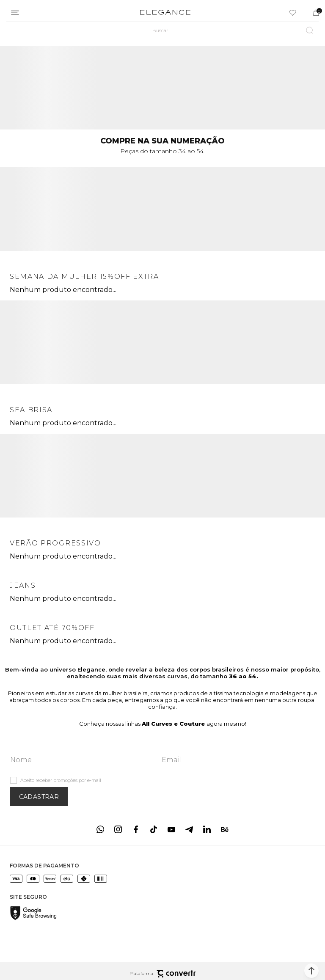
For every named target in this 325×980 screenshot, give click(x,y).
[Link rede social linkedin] (207, 829)
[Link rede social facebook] (136, 829)
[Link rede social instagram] (118, 829)
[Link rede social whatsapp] (100, 829)
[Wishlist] (293, 13)
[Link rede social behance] (225, 829)
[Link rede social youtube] (171, 829)
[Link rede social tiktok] (154, 829)
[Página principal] (165, 13)
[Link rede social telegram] (189, 829)
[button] (311, 971)
